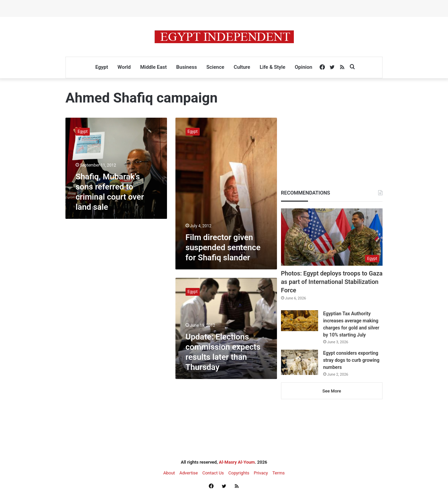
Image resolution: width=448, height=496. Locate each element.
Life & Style (273, 67)
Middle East (153, 67)
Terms (278, 473)
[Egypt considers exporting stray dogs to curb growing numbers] (300, 362)
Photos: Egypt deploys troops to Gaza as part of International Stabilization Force (332, 282)
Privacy (261, 473)
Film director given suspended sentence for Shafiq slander (223, 247)
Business (186, 67)
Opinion (304, 67)
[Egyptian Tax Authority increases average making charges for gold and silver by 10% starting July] (300, 321)
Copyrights (239, 473)
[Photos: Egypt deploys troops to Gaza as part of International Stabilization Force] (332, 237)
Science (215, 67)
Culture (242, 67)
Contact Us (213, 473)
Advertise (189, 473)
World (124, 67)
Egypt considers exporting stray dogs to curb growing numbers (351, 360)
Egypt (102, 67)
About (169, 473)
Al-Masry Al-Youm (237, 462)
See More (332, 391)
